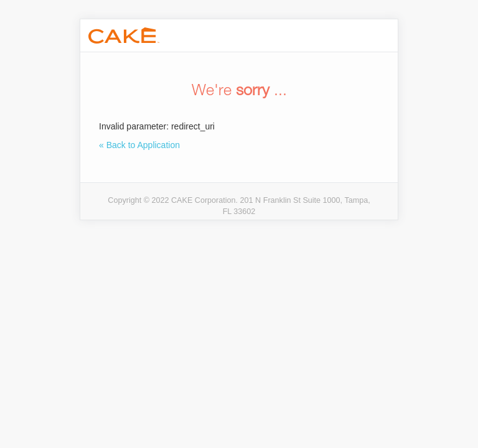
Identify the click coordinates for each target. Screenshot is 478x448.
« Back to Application (139, 145)
